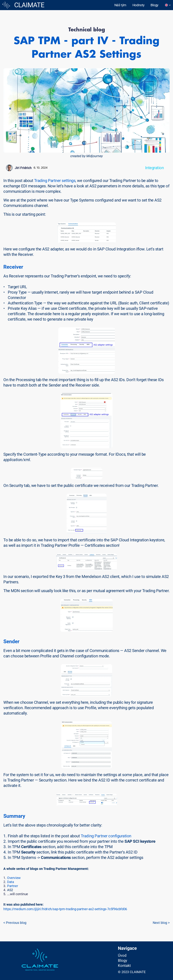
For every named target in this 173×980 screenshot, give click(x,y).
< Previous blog (15, 923)
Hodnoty (138, 5)
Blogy (154, 5)
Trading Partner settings (55, 181)
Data (10, 882)
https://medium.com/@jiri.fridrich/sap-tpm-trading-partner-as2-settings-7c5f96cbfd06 (65, 909)
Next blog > (161, 923)
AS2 (10, 890)
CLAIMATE (29, 5)
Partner (13, 886)
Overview (14, 878)
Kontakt (124, 966)
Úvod (122, 955)
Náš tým (120, 5)
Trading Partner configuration (106, 836)
